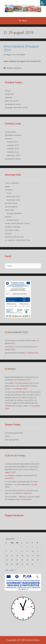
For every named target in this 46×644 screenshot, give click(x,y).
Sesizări (8, 233)
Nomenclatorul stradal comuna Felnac (21, 340)
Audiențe (9, 97)
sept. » (13, 570)
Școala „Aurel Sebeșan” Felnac (17, 223)
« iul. (7, 570)
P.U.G (9, 193)
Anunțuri (8, 217)
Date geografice (12, 440)
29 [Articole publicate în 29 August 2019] (22, 564)
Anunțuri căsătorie (14, 68)
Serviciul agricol (11, 207)
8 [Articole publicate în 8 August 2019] (22, 551)
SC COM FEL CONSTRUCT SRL (18, 240)
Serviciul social (11, 203)
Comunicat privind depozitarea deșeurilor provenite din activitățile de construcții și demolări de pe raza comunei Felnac (22, 467)
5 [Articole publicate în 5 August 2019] (6, 551)
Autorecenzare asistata (15, 353)
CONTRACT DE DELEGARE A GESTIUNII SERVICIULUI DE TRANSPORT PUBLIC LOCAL (22, 386)
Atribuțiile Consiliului (13, 135)
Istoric (8, 436)
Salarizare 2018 (13, 155)
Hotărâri (8, 139)
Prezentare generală (14, 433)
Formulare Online (12, 230)
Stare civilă (9, 210)
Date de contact (12, 101)
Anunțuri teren (13, 220)
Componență (10, 132)
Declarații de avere (13, 104)
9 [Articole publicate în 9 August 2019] (27, 551)
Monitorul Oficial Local (14, 237)
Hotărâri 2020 (13, 152)
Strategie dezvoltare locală (16, 107)
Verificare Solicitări (13, 227)
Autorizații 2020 (13, 200)
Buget (7, 186)
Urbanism (9, 190)
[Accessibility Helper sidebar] (43, 3)
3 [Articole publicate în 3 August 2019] (32, 547)
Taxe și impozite (12, 183)
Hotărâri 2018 (13, 145)
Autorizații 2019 (13, 196)
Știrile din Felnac (16, 456)
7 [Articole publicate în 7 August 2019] (17, 551)
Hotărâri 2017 (13, 142)
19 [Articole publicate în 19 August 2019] (7, 560)
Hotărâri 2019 (13, 149)
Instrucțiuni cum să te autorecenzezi (20, 347)
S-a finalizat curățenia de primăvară (20, 475)
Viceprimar (9, 94)
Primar (8, 91)
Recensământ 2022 (18, 332)
